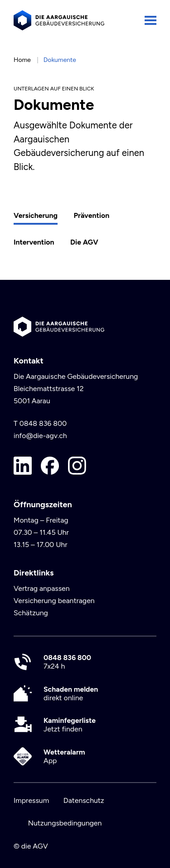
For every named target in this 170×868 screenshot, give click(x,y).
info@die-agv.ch (40, 436)
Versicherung (36, 215)
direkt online (71, 693)
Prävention (91, 215)
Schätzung (31, 613)
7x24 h (67, 662)
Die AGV (84, 242)
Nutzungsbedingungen (65, 823)
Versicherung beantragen (54, 601)
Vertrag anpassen (42, 588)
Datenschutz (84, 800)
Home (22, 60)
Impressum (31, 800)
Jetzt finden (70, 725)
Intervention (34, 242)
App (64, 756)
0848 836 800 (43, 423)
